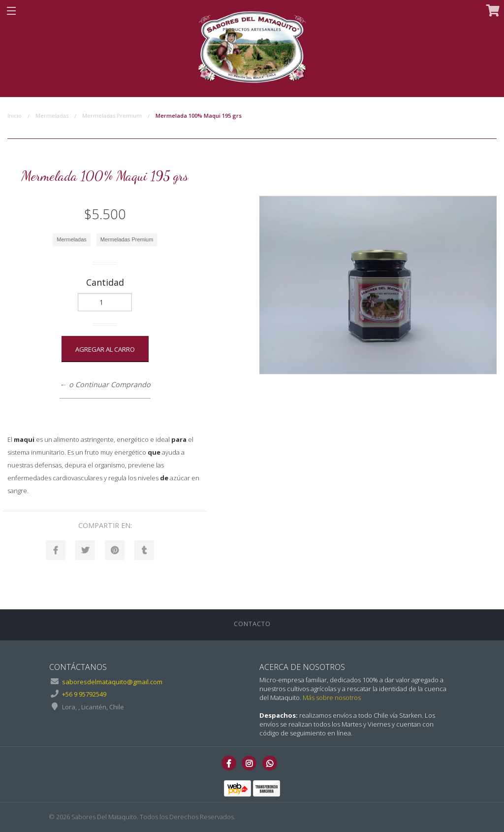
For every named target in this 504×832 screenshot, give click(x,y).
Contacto (252, 624)
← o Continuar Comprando (105, 384)
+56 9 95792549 (84, 694)
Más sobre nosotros (332, 698)
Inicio (15, 116)
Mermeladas (52, 116)
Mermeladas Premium (112, 116)
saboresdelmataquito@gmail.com (112, 682)
